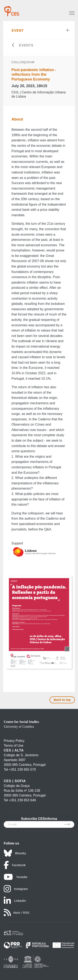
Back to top (62, 700)
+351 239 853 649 (22, 800)
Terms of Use (14, 746)
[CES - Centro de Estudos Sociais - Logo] (12, 9)
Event (18, 31)
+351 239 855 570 (22, 770)
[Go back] (13, 46)
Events (26, 45)
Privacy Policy (14, 741)
